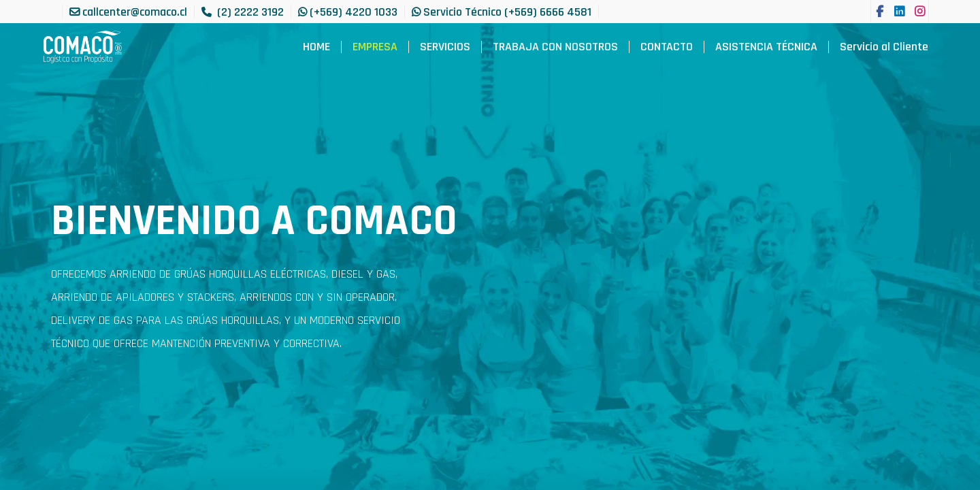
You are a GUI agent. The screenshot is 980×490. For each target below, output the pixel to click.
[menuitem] (316, 47)
